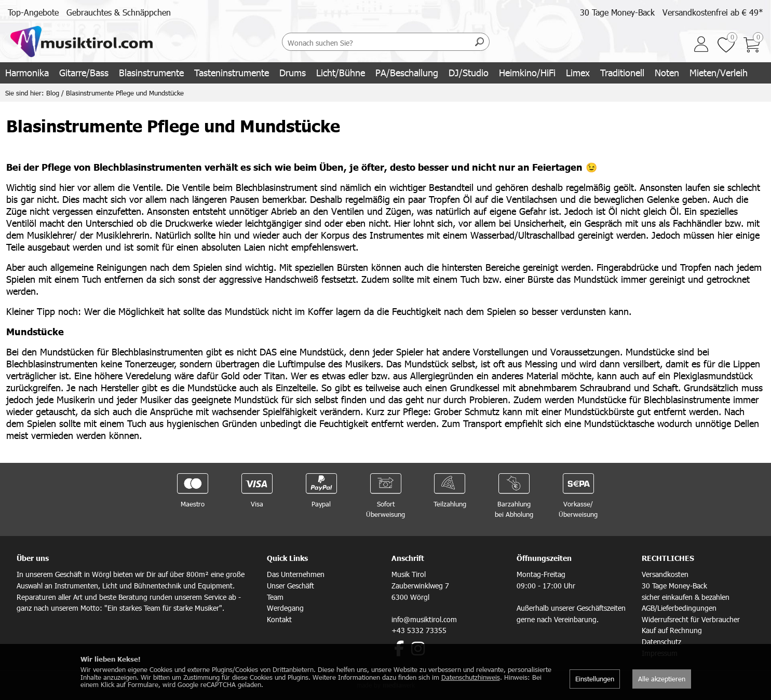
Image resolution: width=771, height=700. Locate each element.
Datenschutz (661, 642)
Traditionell (622, 72)
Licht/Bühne (341, 72)
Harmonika (27, 72)
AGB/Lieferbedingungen (679, 608)
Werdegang (285, 608)
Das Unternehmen (296, 574)
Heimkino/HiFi (527, 72)
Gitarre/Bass (84, 72)
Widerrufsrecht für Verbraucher (691, 619)
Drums (293, 72)
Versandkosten (665, 574)
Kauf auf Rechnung (672, 630)
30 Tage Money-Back (617, 12)
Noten (667, 72)
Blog (53, 93)
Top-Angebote (33, 12)
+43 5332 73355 (419, 630)
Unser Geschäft (290, 586)
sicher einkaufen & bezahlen (686, 597)
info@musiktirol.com (424, 619)
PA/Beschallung (407, 72)
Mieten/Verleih (719, 72)
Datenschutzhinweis (471, 677)
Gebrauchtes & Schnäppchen (119, 12)
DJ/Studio (469, 72)
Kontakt (279, 619)
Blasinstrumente (151, 72)
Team (275, 597)
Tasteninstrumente (232, 72)
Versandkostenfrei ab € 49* (713, 12)
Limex (578, 72)
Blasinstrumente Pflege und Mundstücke (125, 93)
